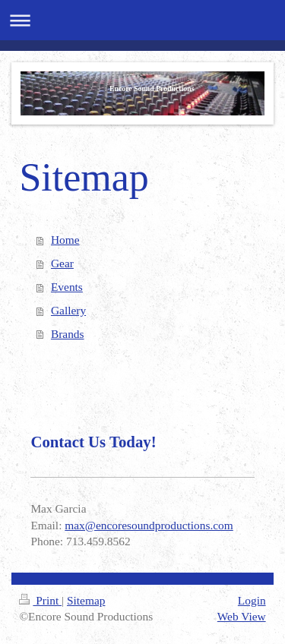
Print (40, 600)
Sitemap (86, 600)
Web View (242, 616)
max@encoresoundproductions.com (149, 525)
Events (67, 287)
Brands (68, 334)
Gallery (68, 310)
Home (65, 240)
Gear (62, 263)
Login (252, 600)
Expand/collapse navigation (142, 20)
